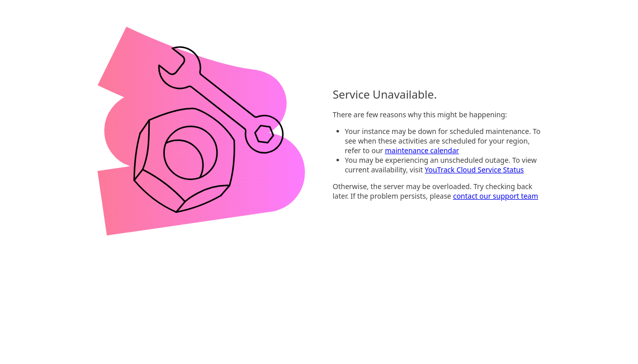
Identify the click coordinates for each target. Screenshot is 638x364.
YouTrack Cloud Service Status (475, 170)
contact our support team (495, 196)
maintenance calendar (422, 150)
